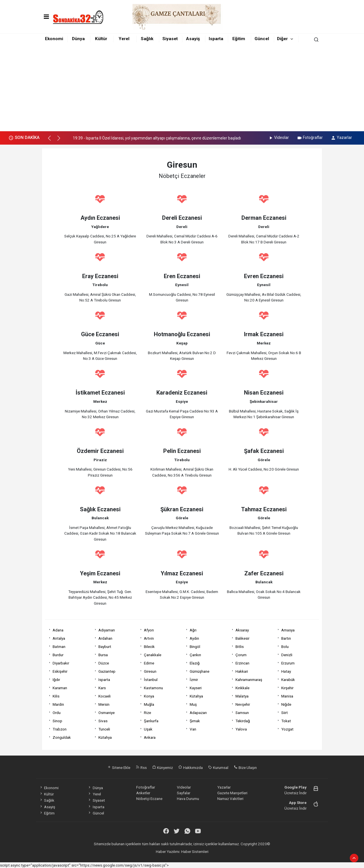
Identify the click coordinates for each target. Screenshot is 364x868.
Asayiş (193, 39)
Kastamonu (153, 688)
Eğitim (239, 39)
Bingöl (195, 647)
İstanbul (151, 680)
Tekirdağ (243, 721)
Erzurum (288, 663)
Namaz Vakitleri (230, 799)
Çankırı (195, 655)
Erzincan (242, 663)
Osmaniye (106, 713)
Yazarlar (341, 138)
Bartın (286, 638)
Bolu (285, 647)
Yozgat (287, 729)
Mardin (58, 704)
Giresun (150, 671)
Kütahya (196, 696)
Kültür (101, 39)
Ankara (150, 737)
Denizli (287, 655)
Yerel (124, 39)
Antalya (59, 638)
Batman (59, 647)
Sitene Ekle (119, 768)
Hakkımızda (191, 768)
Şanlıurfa (151, 721)
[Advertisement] (182, 89)
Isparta (216, 39)
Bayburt (105, 647)
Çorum (241, 655)
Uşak (148, 729)
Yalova (241, 729)
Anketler (143, 793)
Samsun (242, 713)
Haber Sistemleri (195, 851)
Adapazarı (198, 713)
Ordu (57, 713)
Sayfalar (184, 793)
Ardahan (105, 638)
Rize (147, 713)
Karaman (60, 688)
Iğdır (56, 680)
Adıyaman (107, 630)
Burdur (58, 655)
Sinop (57, 721)
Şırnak (195, 721)
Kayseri (196, 688)
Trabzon (60, 729)
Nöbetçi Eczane (149, 799)
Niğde (286, 704)
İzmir (194, 680)
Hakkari (242, 671)
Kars (102, 688)
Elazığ (195, 663)
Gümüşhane (199, 671)
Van (193, 729)
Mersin (104, 704)
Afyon (149, 630)
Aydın (194, 638)
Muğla (149, 704)
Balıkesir (242, 638)
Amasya (288, 630)
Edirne (149, 663)
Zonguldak (62, 737)
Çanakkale (153, 655)
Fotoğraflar (310, 138)
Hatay (286, 671)
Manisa (287, 696)
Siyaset (170, 39)
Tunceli (104, 729)
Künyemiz (163, 768)
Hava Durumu (188, 799)
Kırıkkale (242, 688)
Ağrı (193, 630)
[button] (52, 141)
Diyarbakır (61, 663)
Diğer (282, 39)
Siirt (285, 713)
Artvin (149, 638)
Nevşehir (243, 704)
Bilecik (149, 647)
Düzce (104, 663)
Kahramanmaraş (249, 680)
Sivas (103, 721)
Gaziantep (107, 671)
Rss (141, 768)
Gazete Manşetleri (232, 793)
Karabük (288, 680)
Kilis (56, 696)
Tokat (286, 721)
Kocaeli (105, 696)
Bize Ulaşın (245, 768)
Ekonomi (54, 39)
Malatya (242, 696)
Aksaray (242, 630)
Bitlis (240, 647)
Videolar (279, 138)
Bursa (103, 655)
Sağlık (147, 39)
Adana (58, 630)
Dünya (78, 39)
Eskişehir (60, 671)
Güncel (262, 39)
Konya (149, 696)
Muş (193, 704)
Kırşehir (287, 688)
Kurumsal (218, 768)
